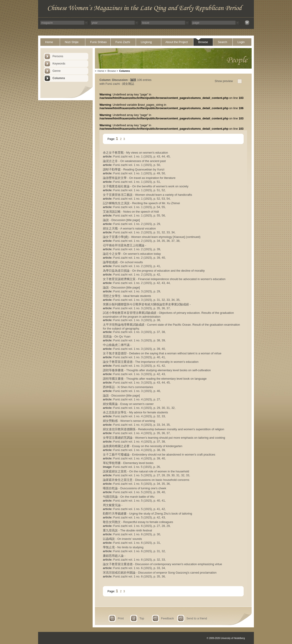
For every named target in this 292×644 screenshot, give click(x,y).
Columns (59, 78)
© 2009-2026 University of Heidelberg (226, 638)
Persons (58, 56)
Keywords (59, 63)
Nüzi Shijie (72, 42)
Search (223, 42)
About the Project (177, 42)
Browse (203, 42)
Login (241, 42)
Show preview (224, 81)
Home (49, 42)
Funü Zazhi (123, 42)
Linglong (146, 42)
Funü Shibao (98, 42)
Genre (57, 71)
